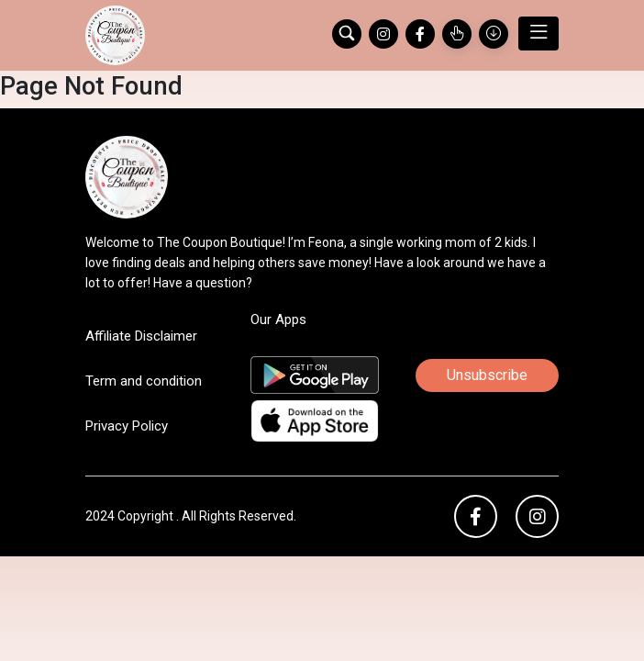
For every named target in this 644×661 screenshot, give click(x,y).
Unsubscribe (487, 375)
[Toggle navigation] (539, 34)
